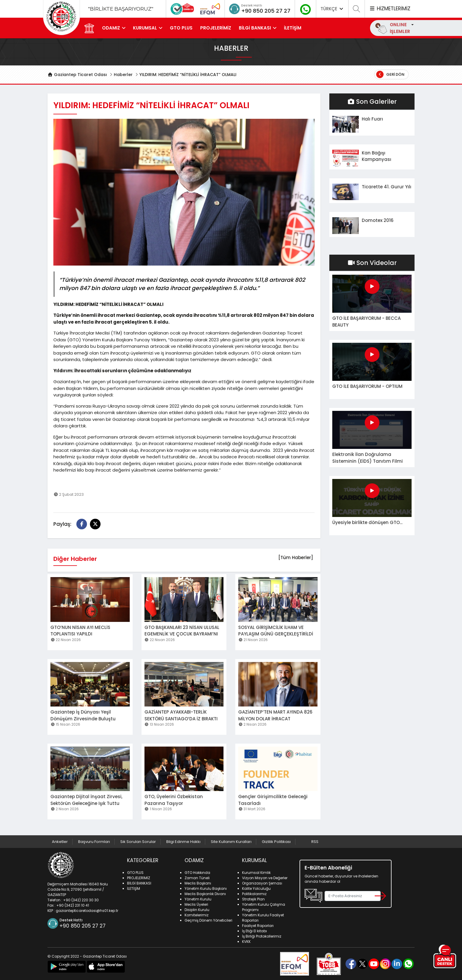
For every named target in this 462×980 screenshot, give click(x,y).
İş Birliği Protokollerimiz (262, 936)
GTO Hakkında (197, 873)
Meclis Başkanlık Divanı (205, 894)
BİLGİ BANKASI (255, 28)
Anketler (60, 842)
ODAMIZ (111, 28)
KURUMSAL (145, 28)
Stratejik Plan (253, 899)
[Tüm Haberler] (296, 557)
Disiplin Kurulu (197, 910)
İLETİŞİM (293, 28)
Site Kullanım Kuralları (231, 842)
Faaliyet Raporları (258, 926)
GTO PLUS (181, 28)
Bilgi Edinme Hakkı (183, 842)
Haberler (123, 75)
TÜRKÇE (332, 9)
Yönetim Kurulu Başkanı (206, 888)
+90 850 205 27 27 (266, 11)
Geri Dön (390, 74)
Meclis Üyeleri (196, 904)
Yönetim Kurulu (198, 899)
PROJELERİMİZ (216, 28)
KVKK (246, 942)
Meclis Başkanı (198, 883)
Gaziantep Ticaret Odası (77, 75)
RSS (315, 842)
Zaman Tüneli (197, 878)
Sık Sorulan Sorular (138, 842)
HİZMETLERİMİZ (390, 9)
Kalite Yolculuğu (256, 888)
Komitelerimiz (197, 915)
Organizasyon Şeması (262, 883)
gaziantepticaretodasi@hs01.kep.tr (87, 911)
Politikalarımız (254, 894)
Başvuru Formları (94, 842)
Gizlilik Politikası (276, 842)
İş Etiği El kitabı (254, 931)
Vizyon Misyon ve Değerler (265, 878)
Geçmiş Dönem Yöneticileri (208, 920)
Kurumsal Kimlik (256, 873)
